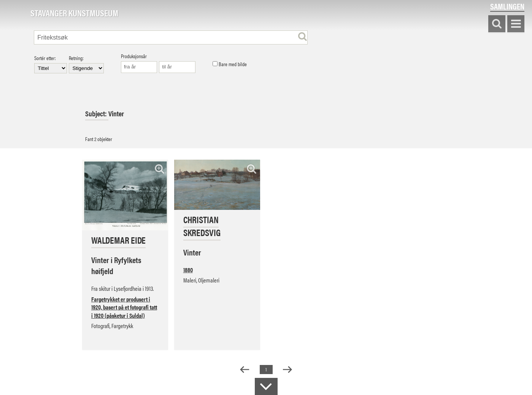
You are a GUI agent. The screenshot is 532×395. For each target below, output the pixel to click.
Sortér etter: (51, 64)
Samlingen (507, 6)
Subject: (97, 113)
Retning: (86, 64)
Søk (497, 24)
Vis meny (516, 24)
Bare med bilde (230, 64)
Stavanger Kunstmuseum (74, 13)
